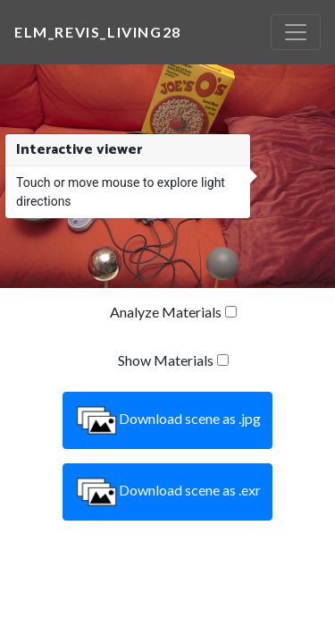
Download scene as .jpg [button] (167, 420)
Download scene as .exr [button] (167, 492)
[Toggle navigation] (296, 32)
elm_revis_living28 (98, 32)
